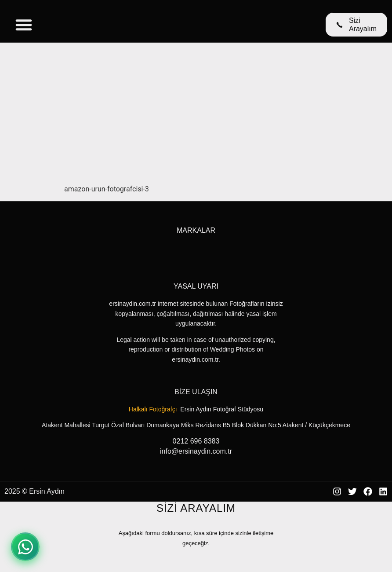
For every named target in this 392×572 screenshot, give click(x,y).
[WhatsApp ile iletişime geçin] (25, 547)
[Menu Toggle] (24, 25)
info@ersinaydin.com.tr (196, 451)
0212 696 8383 (196, 441)
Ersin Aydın (47, 491)
